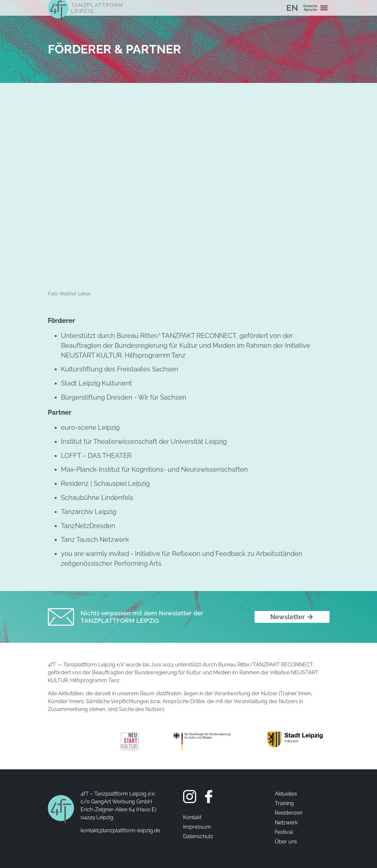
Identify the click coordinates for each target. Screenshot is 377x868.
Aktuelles (286, 794)
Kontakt (192, 817)
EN (292, 8)
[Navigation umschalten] (324, 8)
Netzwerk (286, 823)
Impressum (197, 827)
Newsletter (287, 617)
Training (284, 803)
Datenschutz (198, 836)
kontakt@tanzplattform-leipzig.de (120, 830)
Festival (284, 832)
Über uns (286, 842)
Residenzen (289, 813)
